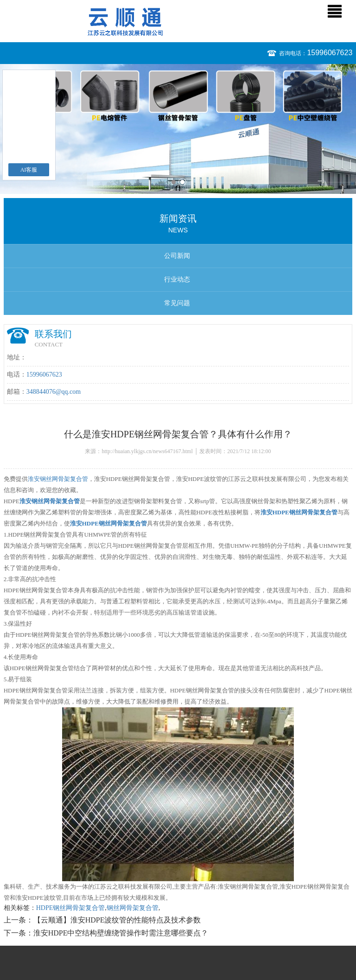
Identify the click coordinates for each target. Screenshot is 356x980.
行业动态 (177, 279)
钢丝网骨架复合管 (133, 908)
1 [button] (174, 182)
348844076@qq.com (54, 392)
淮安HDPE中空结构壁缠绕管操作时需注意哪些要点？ (121, 933)
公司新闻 (177, 256)
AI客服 (29, 170)
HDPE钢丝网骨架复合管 (71, 908)
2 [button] (182, 182)
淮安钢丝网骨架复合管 (58, 479)
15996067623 (330, 53)
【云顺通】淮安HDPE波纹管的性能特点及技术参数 (117, 920)
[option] (178, 129)
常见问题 (177, 303)
